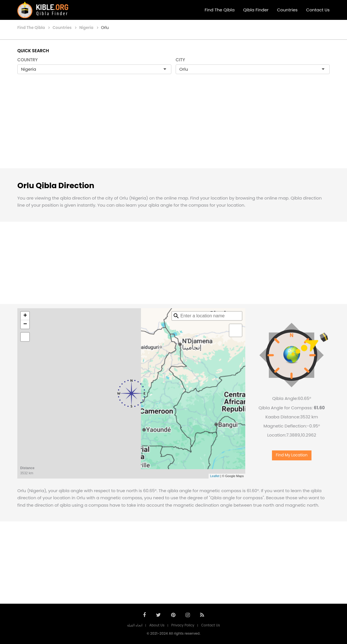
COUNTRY (28, 60)
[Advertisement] (174, 127)
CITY (180, 60)
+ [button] (25, 316)
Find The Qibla (220, 10)
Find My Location (292, 455)
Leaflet (215, 476)
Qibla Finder (256, 10)
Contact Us (318, 10)
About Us (157, 625)
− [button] (25, 324)
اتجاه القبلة (135, 625)
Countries (287, 10)
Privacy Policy (183, 625)
